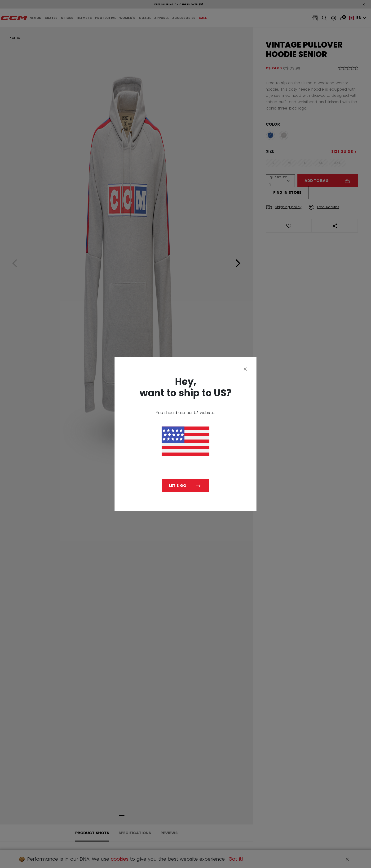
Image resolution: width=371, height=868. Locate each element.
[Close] (245, 369)
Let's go (178, 486)
